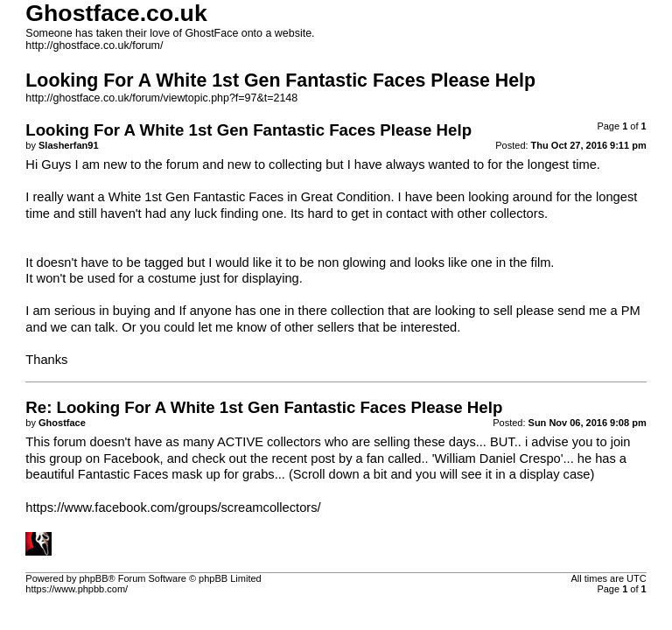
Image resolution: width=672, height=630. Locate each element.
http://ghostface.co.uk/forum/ (94, 45)
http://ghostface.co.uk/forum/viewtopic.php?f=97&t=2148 (161, 98)
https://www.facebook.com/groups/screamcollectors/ (173, 507)
